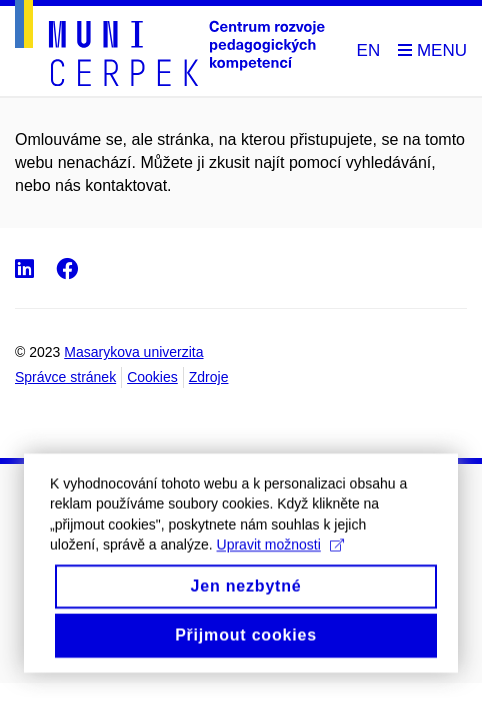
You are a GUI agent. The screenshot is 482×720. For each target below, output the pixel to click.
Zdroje (209, 377)
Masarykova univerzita (133, 352)
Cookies (152, 377)
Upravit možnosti (280, 561)
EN (369, 50)
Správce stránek (65, 377)
